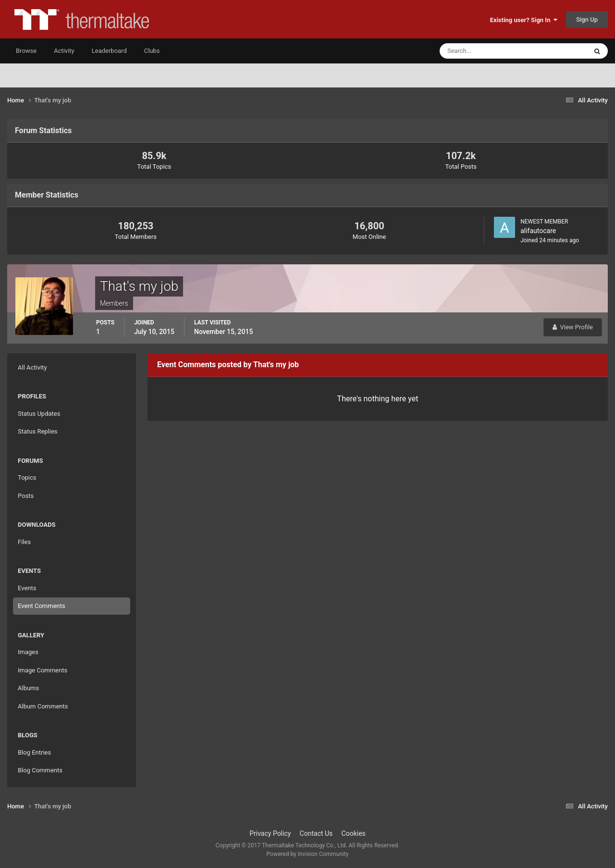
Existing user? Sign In (524, 20)
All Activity (32, 367)
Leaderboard (109, 51)
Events (27, 588)
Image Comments (43, 670)
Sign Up (587, 19)
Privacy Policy (270, 833)
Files (24, 542)
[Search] (484, 51)
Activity (64, 51)
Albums (28, 688)
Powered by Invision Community (308, 854)
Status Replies (38, 431)
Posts (26, 496)
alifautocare (538, 231)
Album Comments (43, 706)
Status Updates (39, 414)
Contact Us (316, 833)
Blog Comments (40, 770)
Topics (27, 477)
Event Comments (42, 606)
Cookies (354, 833)
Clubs (152, 51)
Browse (26, 51)
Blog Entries (34, 752)
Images (28, 652)
